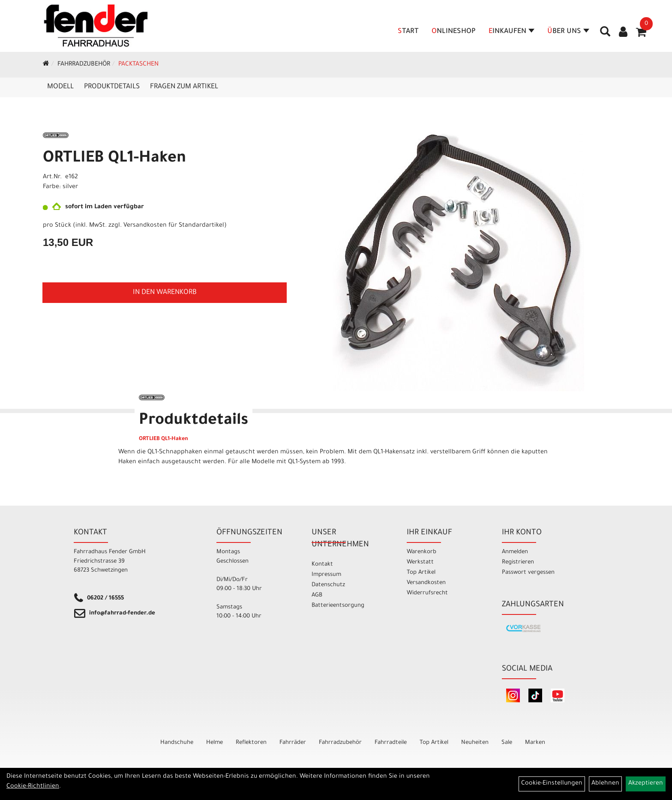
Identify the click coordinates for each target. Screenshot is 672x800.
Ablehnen (605, 784)
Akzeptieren (646, 784)
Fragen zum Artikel (184, 87)
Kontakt (322, 565)
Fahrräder (293, 743)
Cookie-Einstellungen (552, 784)
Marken (535, 743)
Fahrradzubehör (84, 65)
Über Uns (568, 32)
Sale (507, 743)
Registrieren (518, 562)
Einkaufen (511, 32)
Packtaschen (138, 65)
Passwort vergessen (528, 573)
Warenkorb (421, 552)
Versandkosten (426, 583)
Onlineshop (454, 32)
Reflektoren (251, 743)
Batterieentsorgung (338, 606)
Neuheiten (475, 743)
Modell (60, 87)
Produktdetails (112, 87)
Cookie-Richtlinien (33, 787)
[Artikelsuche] (605, 35)
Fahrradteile (391, 743)
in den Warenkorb (165, 293)
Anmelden (515, 552)
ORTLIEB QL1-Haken (114, 159)
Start (408, 32)
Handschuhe (177, 743)
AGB (317, 595)
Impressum (326, 575)
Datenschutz (328, 585)
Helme (214, 743)
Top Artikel (421, 573)
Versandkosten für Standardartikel (174, 226)
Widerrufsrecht (427, 593)
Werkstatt (420, 562)
